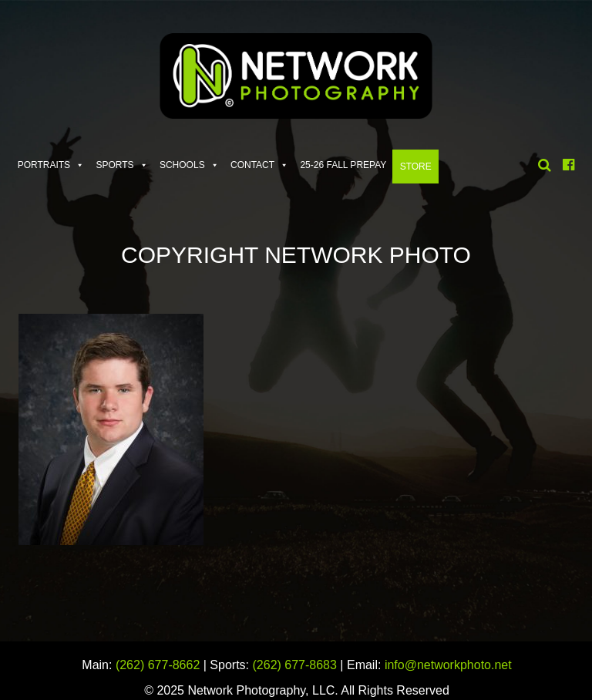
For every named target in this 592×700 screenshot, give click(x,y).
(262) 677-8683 (295, 665)
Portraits (44, 165)
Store (416, 167)
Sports (114, 165)
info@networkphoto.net (448, 665)
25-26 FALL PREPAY (343, 165)
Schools (182, 165)
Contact (252, 165)
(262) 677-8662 (158, 665)
